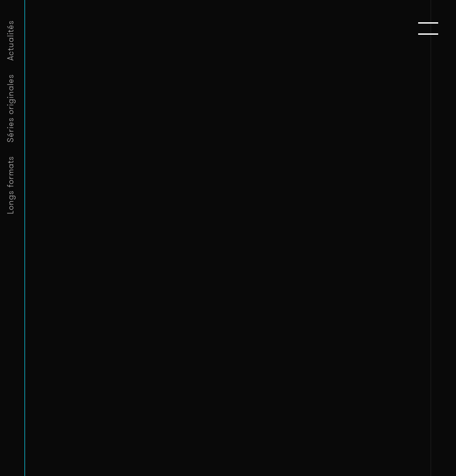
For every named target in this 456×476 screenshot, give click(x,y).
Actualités (10, 40)
